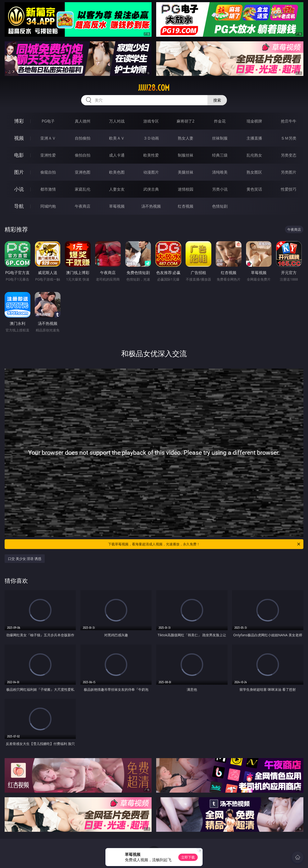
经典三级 (220, 155)
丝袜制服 (220, 138)
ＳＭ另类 (289, 138)
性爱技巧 (289, 189)
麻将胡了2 (185, 121)
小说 (19, 189)
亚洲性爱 (48, 155)
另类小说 (220, 189)
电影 (19, 155)
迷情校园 (186, 189)
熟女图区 (254, 172)
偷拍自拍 (83, 155)
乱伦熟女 (254, 155)
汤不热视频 (151, 206)
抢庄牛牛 (289, 121)
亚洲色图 (83, 172)
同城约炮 (48, 206)
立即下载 (188, 857)
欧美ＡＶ (117, 138)
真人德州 (83, 121)
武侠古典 (151, 189)
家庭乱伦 (83, 189)
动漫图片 (151, 172)
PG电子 (48, 121)
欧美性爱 (151, 155)
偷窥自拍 (48, 172)
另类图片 (289, 172)
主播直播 (254, 138)
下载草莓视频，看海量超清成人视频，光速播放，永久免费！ (205, 544)
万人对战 (117, 121)
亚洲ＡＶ (48, 138)
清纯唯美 (220, 172)
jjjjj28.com (154, 88)
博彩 (19, 121)
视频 (19, 138)
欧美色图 (117, 172)
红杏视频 (186, 206)
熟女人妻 (186, 138)
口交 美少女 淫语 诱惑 (25, 559)
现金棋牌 (254, 121)
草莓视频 (117, 206)
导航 (19, 206)
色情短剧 (220, 206)
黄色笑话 (254, 189)
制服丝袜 (186, 155)
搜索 (217, 100)
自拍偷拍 (83, 138)
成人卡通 (117, 155)
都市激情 (48, 189)
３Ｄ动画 (151, 138)
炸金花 (220, 121)
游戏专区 (151, 121)
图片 (19, 172)
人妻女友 (117, 189)
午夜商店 (83, 206)
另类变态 (289, 155)
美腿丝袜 (186, 172)
